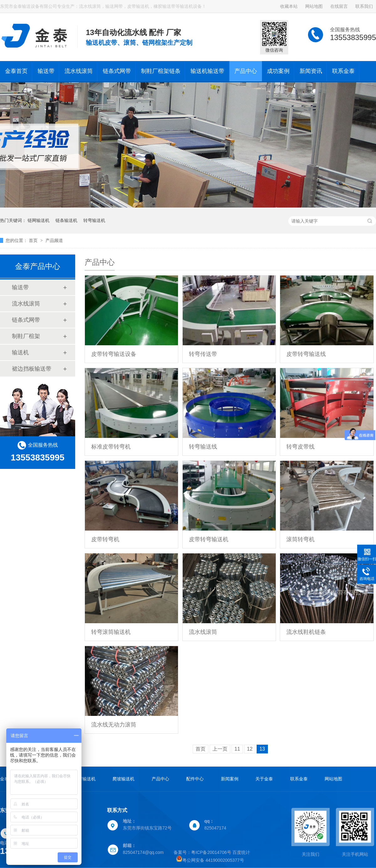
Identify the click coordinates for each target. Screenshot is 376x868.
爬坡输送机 (123, 779)
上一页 (220, 749)
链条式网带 (117, 71)
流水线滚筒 (79, 71)
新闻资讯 (311, 71)
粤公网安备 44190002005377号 (210, 860)
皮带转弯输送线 (306, 354)
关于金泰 (264, 779)
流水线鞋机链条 (306, 632)
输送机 (20, 352)
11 (237, 749)
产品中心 (246, 71)
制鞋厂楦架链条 (161, 71)
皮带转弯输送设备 (114, 354)
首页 (34, 240)
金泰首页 (16, 71)
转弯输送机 (94, 220)
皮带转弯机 (105, 539)
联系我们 (364, 6)
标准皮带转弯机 (111, 447)
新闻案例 (230, 779)
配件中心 (195, 779)
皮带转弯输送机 (209, 539)
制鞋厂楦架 (26, 336)
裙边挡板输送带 (32, 369)
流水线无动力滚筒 (114, 725)
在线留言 (339, 6)
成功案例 (278, 71)
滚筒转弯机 (300, 539)
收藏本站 (289, 6)
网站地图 (314, 6)
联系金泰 (343, 71)
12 (250, 749)
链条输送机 (66, 220)
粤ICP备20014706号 (211, 852)
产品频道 (54, 240)
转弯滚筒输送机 (111, 632)
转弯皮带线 (300, 447)
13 (262, 749)
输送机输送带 (207, 71)
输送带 (46, 71)
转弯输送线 (203, 447)
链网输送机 (39, 220)
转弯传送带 (203, 354)
